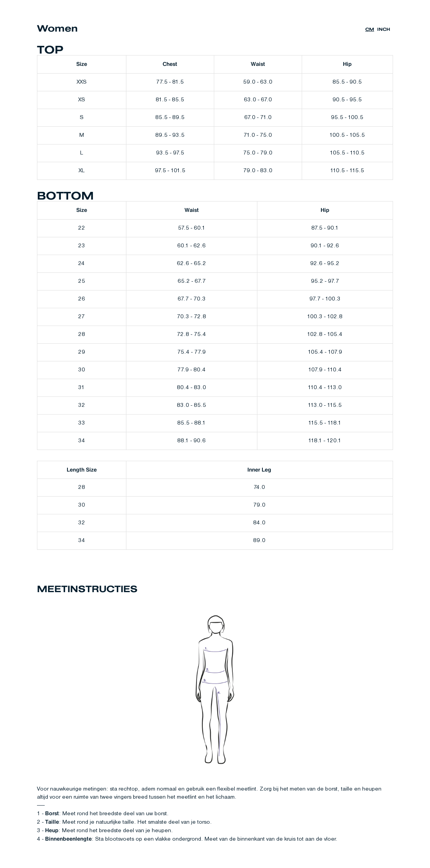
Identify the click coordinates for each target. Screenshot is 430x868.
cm (370, 29)
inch (384, 29)
